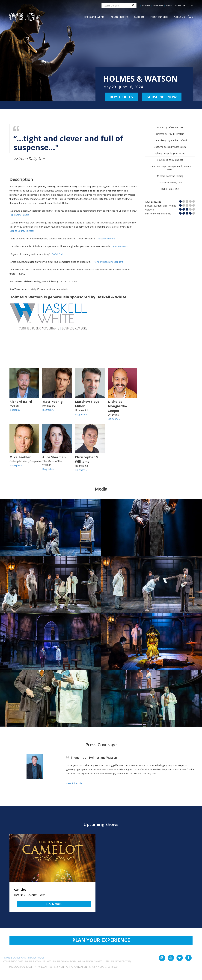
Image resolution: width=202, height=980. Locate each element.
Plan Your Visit (159, 17)
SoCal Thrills (58, 254)
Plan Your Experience (101, 940)
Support (139, 17)
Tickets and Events (93, 17)
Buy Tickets (121, 97)
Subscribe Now (162, 97)
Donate (146, 6)
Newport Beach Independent (108, 262)
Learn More (54, 904)
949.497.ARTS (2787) (184, 6)
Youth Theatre (119, 17)
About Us (179, 17)
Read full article (74, 783)
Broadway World (107, 239)
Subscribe (158, 6)
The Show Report (20, 215)
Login (169, 6)
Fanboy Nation (121, 246)
